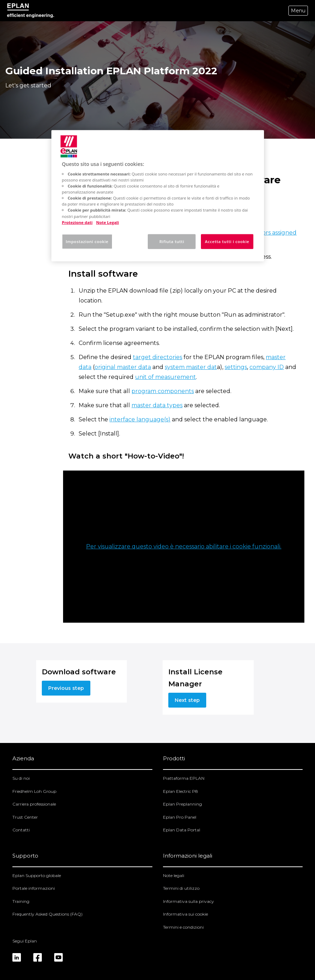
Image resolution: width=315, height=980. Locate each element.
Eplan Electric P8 (181, 791)
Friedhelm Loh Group (34, 791)
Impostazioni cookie (87, 241)
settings (236, 367)
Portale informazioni (34, 888)
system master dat (191, 367)
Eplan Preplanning (182, 804)
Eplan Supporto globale (37, 875)
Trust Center (25, 817)
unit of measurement (165, 377)
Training (21, 901)
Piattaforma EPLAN (184, 778)
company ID (267, 367)
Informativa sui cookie (185, 914)
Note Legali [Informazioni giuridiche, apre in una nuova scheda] (107, 222)
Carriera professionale (34, 804)
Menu (298, 11)
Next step (187, 700)
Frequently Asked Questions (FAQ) (47, 914)
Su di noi (21, 778)
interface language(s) (140, 419)
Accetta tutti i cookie (227, 241)
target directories (157, 357)
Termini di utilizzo (181, 888)
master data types (157, 405)
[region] (158, 195)
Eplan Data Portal (182, 830)
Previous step (66, 688)
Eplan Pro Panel (180, 817)
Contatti (21, 830)
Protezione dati (77, 222)
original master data (123, 367)
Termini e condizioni (183, 927)
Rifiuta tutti (172, 241)
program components (163, 391)
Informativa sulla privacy (189, 901)
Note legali (174, 875)
